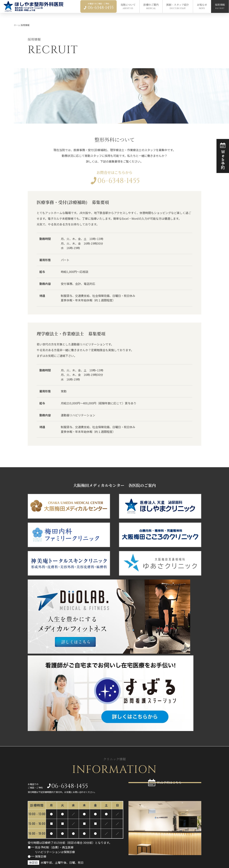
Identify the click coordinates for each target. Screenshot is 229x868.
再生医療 (120, 823)
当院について (182, 813)
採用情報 (179, 826)
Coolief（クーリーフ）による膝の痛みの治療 (142, 832)
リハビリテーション (127, 827)
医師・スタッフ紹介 (127, 838)
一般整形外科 (123, 819)
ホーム (17, 25)
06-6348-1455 (115, 183)
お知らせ (179, 819)
